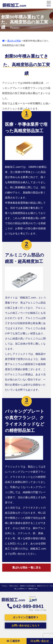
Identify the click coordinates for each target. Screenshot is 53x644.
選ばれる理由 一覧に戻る (26, 568)
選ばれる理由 (14, 41)
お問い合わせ (40, 641)
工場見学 (13, 641)
